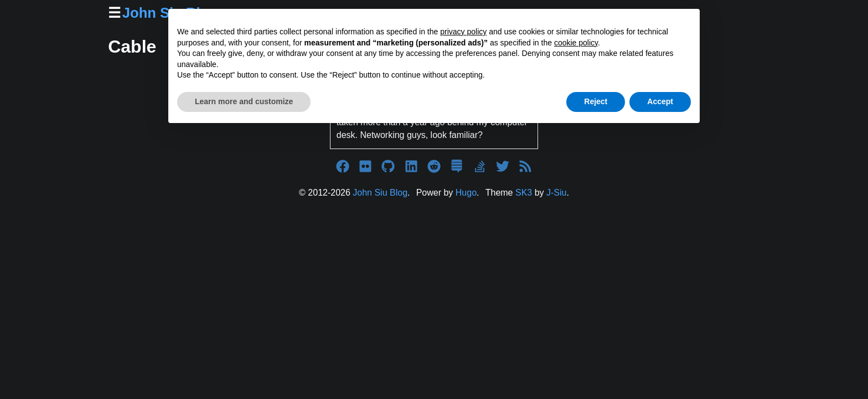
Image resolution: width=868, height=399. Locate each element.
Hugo (466, 193)
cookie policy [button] (576, 43)
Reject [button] (596, 101)
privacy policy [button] (463, 32)
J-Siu (556, 193)
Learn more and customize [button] (244, 101)
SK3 (524, 193)
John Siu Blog (380, 193)
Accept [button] (660, 101)
